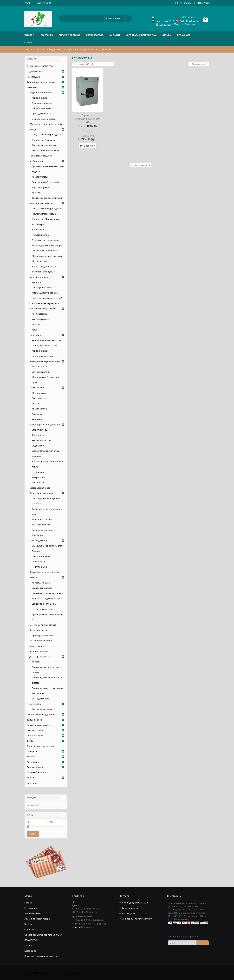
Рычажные (37, 414)
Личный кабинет (183, 3)
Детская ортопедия (42, 525)
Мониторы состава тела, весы (47, 256)
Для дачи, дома (35, 720)
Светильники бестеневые (45, 251)
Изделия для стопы (39, 541)
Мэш (34, 330)
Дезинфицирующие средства (44, 572)
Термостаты (38, 435)
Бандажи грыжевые (42, 588)
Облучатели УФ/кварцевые (46, 219)
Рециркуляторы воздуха (44, 145)
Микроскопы (39, 477)
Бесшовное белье (38, 630)
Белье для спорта (41, 699)
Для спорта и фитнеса (40, 656)
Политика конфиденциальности (41, 956)
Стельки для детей (41, 556)
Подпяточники (39, 567)
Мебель (31, 757)
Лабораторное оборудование (79, 49)
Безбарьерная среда (40, 488)
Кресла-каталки (40, 409)
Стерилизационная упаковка (44, 303)
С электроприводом (42, 103)
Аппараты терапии (39, 651)
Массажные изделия (42, 709)
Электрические (39, 398)
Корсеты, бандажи (41, 583)
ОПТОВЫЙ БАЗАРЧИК (38, 772)
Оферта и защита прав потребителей (43, 935)
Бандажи (34, 577)
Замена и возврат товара (37, 919)
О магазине (30, 929)
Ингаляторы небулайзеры (43, 309)
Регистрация (203, 3)
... (120, 924)
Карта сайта (30, 951)
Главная (29, 49)
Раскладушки (34, 77)
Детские (36, 324)
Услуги (30, 778)
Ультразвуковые (40, 319)
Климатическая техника (39, 725)
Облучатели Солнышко (44, 140)
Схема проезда (95, 35)
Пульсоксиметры (41, 235)
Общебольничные (41, 108)
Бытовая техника (36, 767)
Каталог (29, 35)
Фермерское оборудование (41, 714)
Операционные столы (43, 288)
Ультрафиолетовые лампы (45, 150)
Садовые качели (35, 71)
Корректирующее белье (42, 635)
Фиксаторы (38, 535)
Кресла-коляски (37, 388)
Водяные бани (39, 446)
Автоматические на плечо (45, 345)
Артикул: (82, 126)
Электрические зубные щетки (45, 361)
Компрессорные (40, 314)
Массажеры (38, 693)
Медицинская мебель (40, 277)
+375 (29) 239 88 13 (189, 21)
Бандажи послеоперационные (47, 593)
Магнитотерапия (40, 261)
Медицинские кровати (41, 92)
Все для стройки (35, 730)
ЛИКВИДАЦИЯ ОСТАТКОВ (40, 66)
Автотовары (33, 762)
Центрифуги (38, 472)
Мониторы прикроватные (43, 625)
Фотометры (38, 482)
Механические (39, 98)
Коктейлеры (38, 224)
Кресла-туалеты (40, 177)
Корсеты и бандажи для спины (47, 598)
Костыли (36, 193)
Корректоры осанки (42, 519)
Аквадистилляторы (41, 440)
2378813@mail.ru (189, 17)
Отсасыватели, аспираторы (46, 240)
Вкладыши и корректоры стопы (48, 546)
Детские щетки (39, 367)
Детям (30, 741)
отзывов (76, 927)
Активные (37, 419)
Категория (32, 783)
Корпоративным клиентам (141, 35)
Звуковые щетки (40, 372)
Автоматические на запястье (46, 340)
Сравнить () (44, 3)
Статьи (28, 43)
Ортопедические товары (42, 493)
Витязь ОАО (33, 805)
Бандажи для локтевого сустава (48, 688)
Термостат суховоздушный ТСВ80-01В (88, 119)
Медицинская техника (41, 203)
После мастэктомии (42, 530)
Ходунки (36, 172)
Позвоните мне (164, 24)
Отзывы (167, 35)
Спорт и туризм (35, 735)
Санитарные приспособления (42, 82)
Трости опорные (40, 187)
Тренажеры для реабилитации (47, 198)
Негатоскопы (39, 229)
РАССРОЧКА (47, 35)
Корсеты (36, 662)
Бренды (28, 924)
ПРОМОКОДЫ (184, 35)
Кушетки (36, 282)
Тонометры (35, 335)
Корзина (29, 945)
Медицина (55, 49)
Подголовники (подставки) (45, 182)
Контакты (114, 35)
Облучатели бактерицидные (46, 135)
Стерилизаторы (40, 430)
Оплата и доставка (69, 35)
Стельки (36, 551)
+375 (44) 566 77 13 (165, 21)
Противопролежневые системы (48, 166)
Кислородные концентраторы (47, 245)
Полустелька (38, 562)
